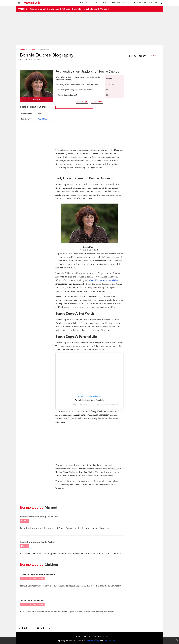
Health (127, 3)
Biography (84, 3)
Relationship (140, 3)
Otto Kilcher (96, 280)
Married (116, 3)
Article (105, 3)
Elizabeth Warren (99, 9)
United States (43, 119)
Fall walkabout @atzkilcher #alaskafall (89, 400)
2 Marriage (82, 102)
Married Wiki (32, 3)
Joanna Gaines (37, 9)
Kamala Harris (81, 9)
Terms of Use (109, 641)
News (95, 3)
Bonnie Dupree (78, 405)
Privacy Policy (93, 641)
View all (154, 56)
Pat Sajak (66, 9)
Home (22, 49)
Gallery (153, 3)
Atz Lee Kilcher (111, 280)
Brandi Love (53, 9)
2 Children (97, 102)
